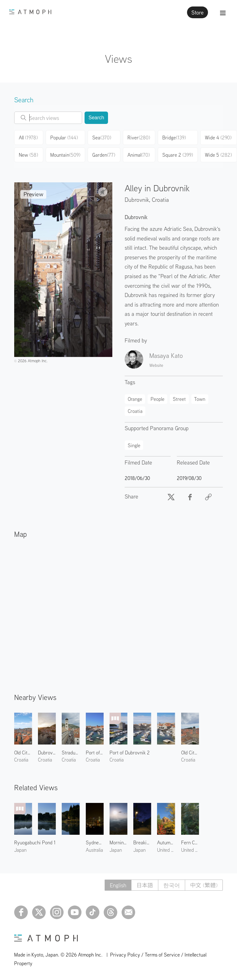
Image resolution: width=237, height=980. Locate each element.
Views (118, 59)
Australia (94, 850)
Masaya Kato (166, 355)
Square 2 (178, 155)
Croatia (160, 199)
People (158, 399)
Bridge (174, 138)
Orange (135, 399)
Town (200, 399)
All (28, 138)
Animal (139, 155)
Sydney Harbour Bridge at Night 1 (95, 842)
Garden (104, 155)
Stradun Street (71, 753)
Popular (64, 138)
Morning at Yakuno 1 (118, 842)
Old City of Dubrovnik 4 (190, 753)
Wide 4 (218, 138)
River (139, 138)
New (28, 155)
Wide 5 (218, 155)
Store (197, 12)
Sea (102, 138)
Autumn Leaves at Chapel (166, 842)
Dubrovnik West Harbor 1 (47, 753)
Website (156, 365)
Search (96, 118)
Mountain (65, 155)
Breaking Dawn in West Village (142, 842)
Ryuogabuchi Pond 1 (35, 842)
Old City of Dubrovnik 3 (23, 753)
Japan (20, 850)
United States (166, 850)
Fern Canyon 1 (190, 842)
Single (134, 445)
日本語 (145, 885)
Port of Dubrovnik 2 (130, 753)
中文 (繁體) (204, 885)
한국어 (172, 885)
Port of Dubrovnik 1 (95, 753)
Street (179, 399)
